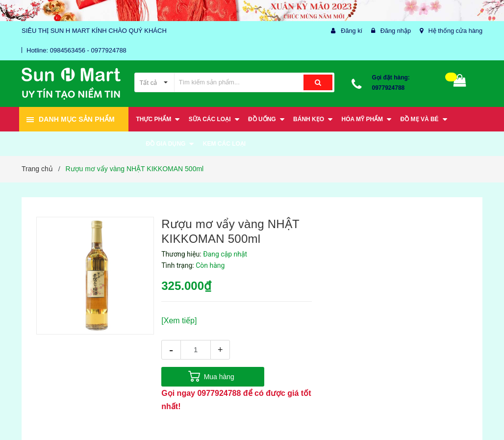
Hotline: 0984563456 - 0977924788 (76, 50)
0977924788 (389, 88)
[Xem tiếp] (179, 321)
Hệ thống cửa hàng (455, 31)
